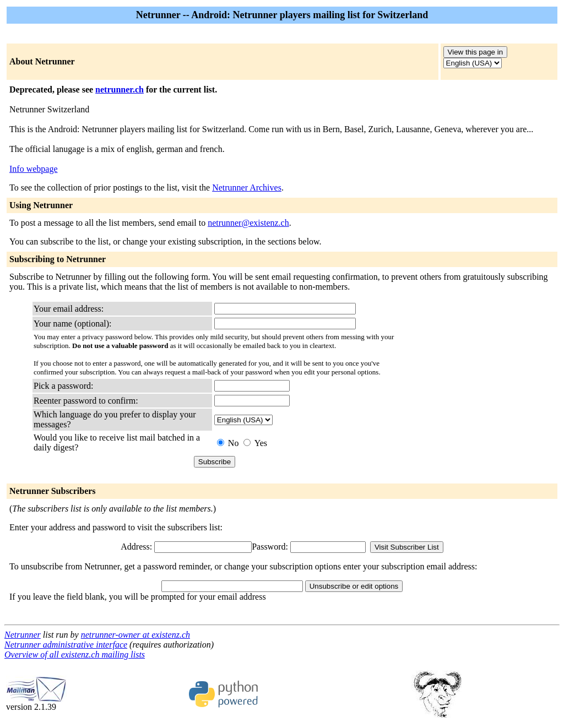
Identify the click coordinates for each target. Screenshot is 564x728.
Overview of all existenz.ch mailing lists (75, 654)
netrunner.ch (120, 89)
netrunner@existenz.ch (248, 223)
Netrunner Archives (247, 188)
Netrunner (23, 635)
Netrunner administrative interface (66, 645)
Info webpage (34, 169)
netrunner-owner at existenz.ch (135, 635)
